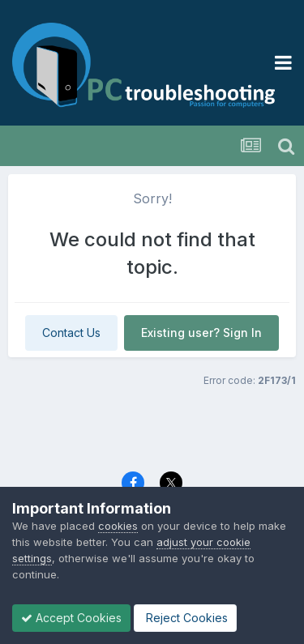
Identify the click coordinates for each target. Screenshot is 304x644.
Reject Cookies (185, 618)
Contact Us (71, 333)
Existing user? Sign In (201, 333)
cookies (118, 526)
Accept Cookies (71, 618)
